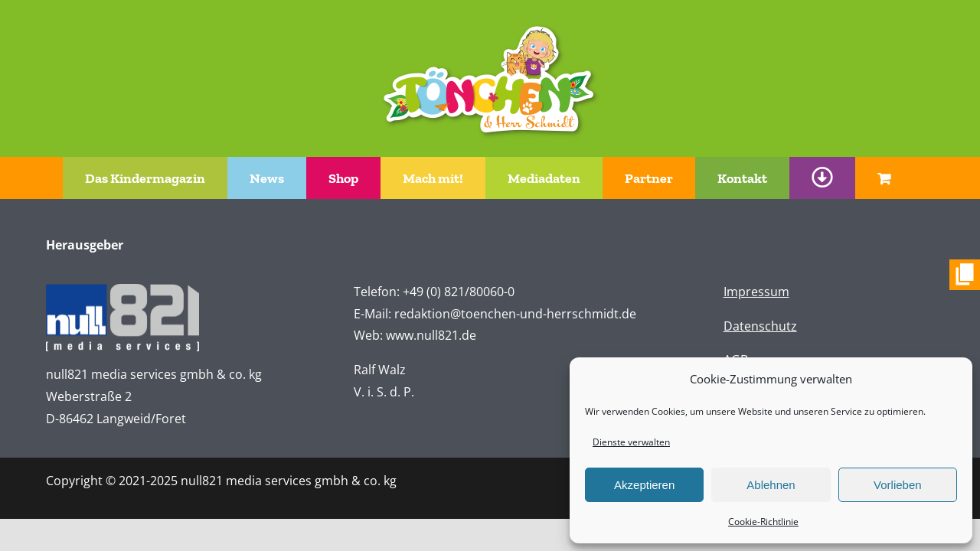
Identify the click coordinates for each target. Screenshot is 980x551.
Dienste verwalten (631, 442)
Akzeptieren (644, 485)
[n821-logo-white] (122, 290)
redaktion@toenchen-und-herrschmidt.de (515, 314)
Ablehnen (771, 485)
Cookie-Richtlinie (763, 522)
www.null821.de (431, 335)
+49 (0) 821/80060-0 (459, 292)
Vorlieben (898, 485)
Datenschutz (760, 326)
